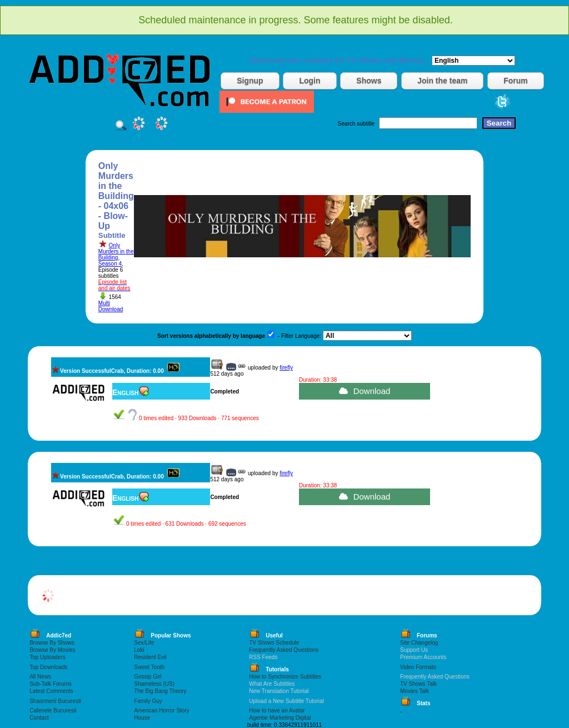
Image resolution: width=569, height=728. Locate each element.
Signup (250, 81)
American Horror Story (161, 710)
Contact (39, 718)
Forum (516, 81)
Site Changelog (419, 643)
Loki (139, 650)
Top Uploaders (47, 657)
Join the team (442, 81)
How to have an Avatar (277, 710)
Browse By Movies (52, 650)
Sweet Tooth (149, 667)
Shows (369, 81)
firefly (286, 368)
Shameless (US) (154, 684)
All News (40, 677)
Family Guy (148, 701)
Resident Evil (150, 657)
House (142, 718)
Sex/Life (144, 643)
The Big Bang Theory (160, 691)
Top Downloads (48, 667)
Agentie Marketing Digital (280, 718)
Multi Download (111, 306)
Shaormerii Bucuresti (55, 701)
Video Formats (418, 667)
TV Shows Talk (418, 684)
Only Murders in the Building (116, 251)
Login (310, 81)
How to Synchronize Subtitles (285, 677)
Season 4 (110, 264)
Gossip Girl (148, 677)
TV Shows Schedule (274, 643)
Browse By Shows (52, 643)
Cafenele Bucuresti (53, 710)
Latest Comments (51, 691)
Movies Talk (415, 691)
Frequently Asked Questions (284, 650)
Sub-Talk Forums (51, 684)
